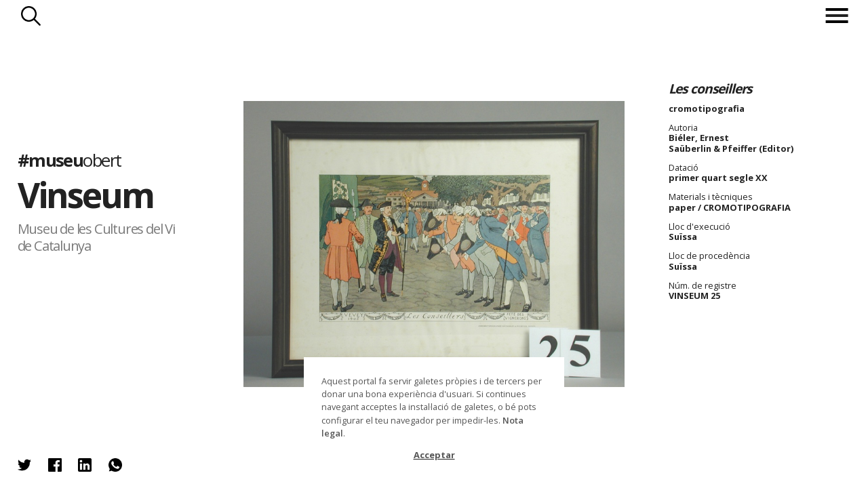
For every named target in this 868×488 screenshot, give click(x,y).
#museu (70, 160)
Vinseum (86, 195)
